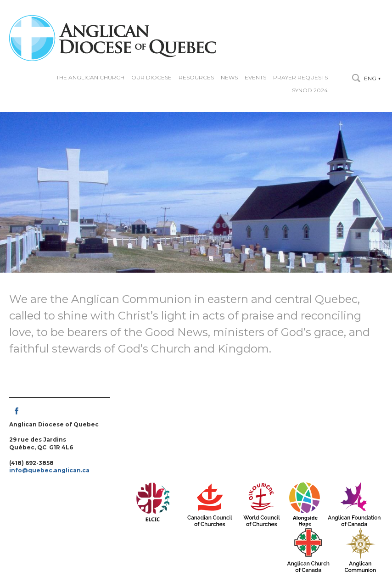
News (229, 78)
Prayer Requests (300, 78)
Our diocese (151, 78)
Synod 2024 (310, 90)
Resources (196, 78)
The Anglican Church (90, 78)
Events (255, 78)
